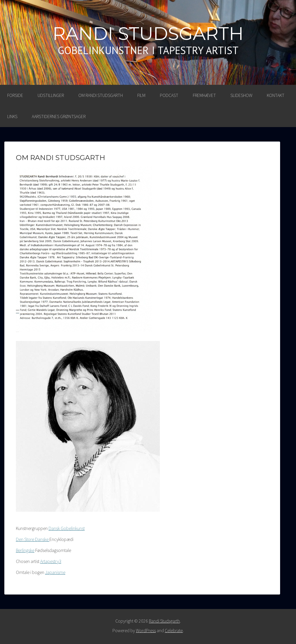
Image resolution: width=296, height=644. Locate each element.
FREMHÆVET (204, 95)
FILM (141, 95)
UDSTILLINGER (51, 95)
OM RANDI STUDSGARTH (101, 95)
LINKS (12, 116)
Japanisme (55, 572)
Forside (15, 95)
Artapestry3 (51, 561)
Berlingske (25, 550)
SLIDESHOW (241, 95)
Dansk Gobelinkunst (67, 528)
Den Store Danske (33, 539)
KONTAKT (276, 95)
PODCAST (169, 95)
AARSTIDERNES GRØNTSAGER (59, 116)
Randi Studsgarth (148, 34)
